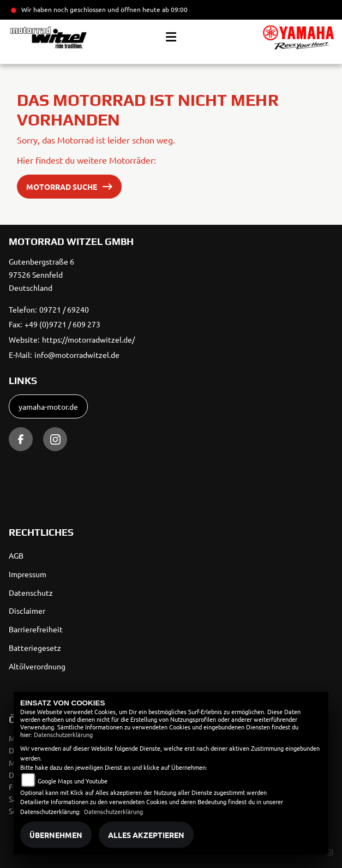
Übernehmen (56, 835)
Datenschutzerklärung (63, 734)
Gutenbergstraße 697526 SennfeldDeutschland (41, 274)
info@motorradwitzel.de (77, 355)
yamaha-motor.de (48, 406)
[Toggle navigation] (171, 37)
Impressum (28, 574)
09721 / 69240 (64, 309)
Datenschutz (31, 592)
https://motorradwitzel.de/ (88, 339)
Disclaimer (27, 610)
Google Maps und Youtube (73, 781)
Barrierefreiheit (36, 629)
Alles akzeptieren (146, 835)
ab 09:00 (174, 9)
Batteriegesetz (35, 648)
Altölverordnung (37, 666)
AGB (16, 555)
